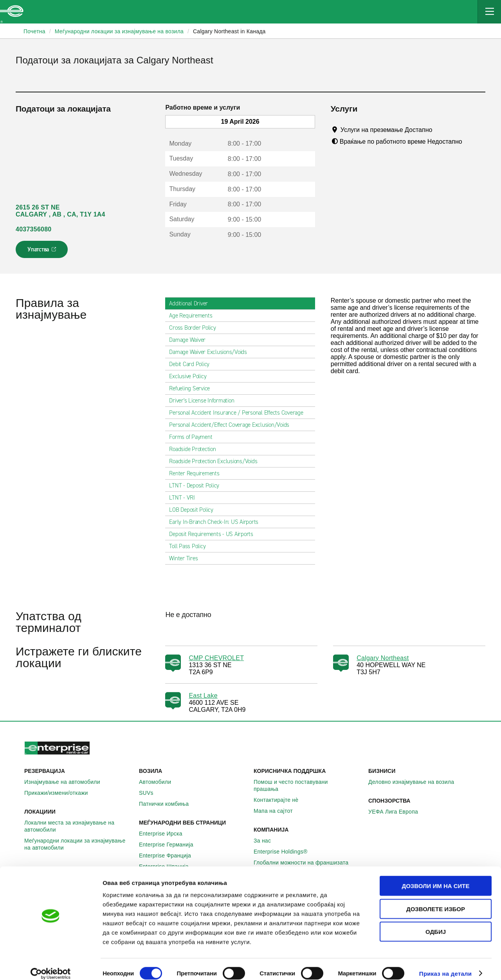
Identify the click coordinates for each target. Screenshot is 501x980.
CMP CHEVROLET (216, 658)
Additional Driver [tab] (192, 303)
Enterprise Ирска (165, 834)
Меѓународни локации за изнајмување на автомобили (78, 844)
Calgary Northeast (383, 658)
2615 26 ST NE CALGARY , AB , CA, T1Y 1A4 (60, 211)
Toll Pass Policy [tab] (190, 546)
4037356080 (33, 229)
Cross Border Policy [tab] (196, 328)
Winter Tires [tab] (187, 558)
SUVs (150, 793)
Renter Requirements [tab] (197, 473)
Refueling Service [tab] (193, 388)
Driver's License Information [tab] (205, 401)
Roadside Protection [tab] (196, 449)
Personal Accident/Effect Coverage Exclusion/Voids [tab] (232, 425)
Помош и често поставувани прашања (308, 785)
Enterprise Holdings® (285, 852)
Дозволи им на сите (435, 877)
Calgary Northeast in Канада (229, 31)
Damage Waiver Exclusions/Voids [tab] (211, 352)
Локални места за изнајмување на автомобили (78, 826)
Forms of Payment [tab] (194, 437)
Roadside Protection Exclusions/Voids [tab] (216, 461)
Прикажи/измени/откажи (60, 793)
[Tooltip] (440, 130)
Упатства (42, 252)
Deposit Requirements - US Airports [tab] (214, 534)
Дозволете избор (436, 900)
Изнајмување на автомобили (67, 782)
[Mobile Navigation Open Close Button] (489, 12)
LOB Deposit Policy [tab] (194, 510)
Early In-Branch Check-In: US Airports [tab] (217, 522)
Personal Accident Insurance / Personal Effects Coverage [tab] (239, 413)
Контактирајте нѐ (280, 800)
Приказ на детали (446, 965)
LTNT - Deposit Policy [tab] (197, 485)
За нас (267, 841)
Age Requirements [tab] (194, 316)
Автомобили (159, 782)
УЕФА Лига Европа (397, 812)
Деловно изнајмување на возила (415, 782)
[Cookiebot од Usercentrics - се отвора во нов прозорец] (51, 965)
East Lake (203, 696)
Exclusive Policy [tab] (191, 376)
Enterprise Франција (169, 855)
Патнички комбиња (168, 804)
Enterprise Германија (170, 845)
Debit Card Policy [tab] (192, 364)
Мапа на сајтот (278, 811)
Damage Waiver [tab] (190, 340)
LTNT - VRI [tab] (185, 498)
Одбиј (436, 923)
